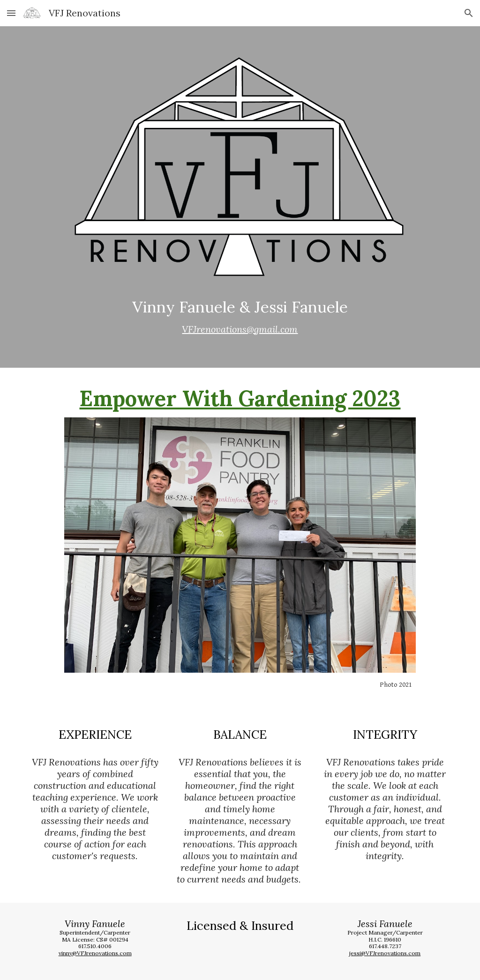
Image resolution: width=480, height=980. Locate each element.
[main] (240, 317)
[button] (11, 13)
